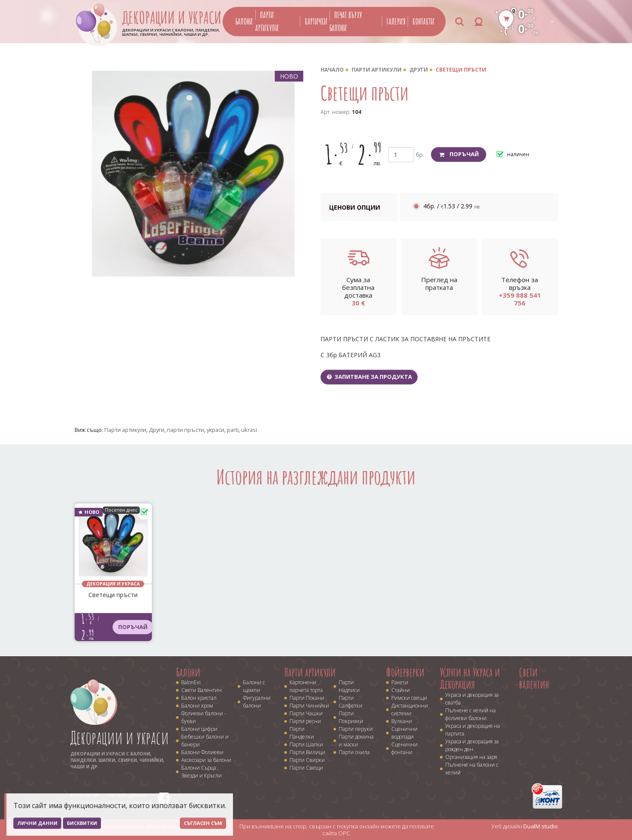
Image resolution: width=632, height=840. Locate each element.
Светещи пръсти (461, 70)
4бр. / (452, 206)
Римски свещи (409, 698)
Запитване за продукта (369, 377)
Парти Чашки (306, 713)
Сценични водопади (404, 733)
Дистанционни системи (410, 709)
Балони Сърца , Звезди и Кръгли (201, 772)
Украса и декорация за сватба (472, 699)
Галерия (396, 21)
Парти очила (354, 752)
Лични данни (37, 823)
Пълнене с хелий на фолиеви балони (470, 714)
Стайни (401, 690)
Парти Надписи (349, 686)
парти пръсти (186, 430)
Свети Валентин (201, 690)
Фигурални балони (257, 702)
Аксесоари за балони (206, 760)
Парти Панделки (302, 733)
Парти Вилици (307, 752)
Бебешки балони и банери (205, 741)
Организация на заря (471, 757)
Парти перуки (356, 729)
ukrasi (249, 430)
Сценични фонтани (404, 748)
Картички (316, 21)
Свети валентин (534, 678)
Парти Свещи (306, 768)
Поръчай (459, 154)
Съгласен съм (203, 823)
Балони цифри (199, 729)
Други (419, 70)
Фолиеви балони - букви (204, 717)
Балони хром (197, 706)
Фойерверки (405, 672)
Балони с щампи (254, 686)
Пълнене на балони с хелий (472, 769)
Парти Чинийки (309, 706)
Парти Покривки (351, 717)
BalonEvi (191, 682)
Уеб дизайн (525, 826)
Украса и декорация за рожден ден (472, 745)
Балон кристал (199, 698)
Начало (332, 70)
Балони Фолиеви (202, 752)
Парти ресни (305, 721)
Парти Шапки (306, 744)
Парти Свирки (307, 760)
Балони (244, 21)
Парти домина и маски (356, 741)
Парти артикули (377, 70)
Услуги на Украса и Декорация (470, 678)
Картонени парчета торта (306, 686)
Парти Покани (307, 698)
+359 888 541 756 (520, 299)
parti (233, 430)
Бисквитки (82, 823)
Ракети (400, 682)
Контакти (423, 21)
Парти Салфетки (351, 702)
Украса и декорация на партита (473, 730)
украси (215, 430)
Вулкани (402, 721)
